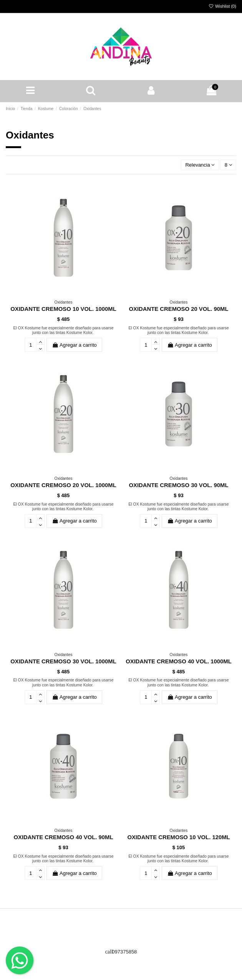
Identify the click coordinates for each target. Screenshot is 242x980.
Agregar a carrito (74, 345)
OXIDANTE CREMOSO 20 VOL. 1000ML (63, 485)
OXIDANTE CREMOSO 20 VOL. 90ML (179, 309)
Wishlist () (222, 6)
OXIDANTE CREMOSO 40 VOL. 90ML (64, 837)
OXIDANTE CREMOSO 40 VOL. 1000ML (179, 661)
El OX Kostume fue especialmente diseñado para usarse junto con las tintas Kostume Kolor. (63, 330)
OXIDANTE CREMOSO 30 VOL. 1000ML (63, 661)
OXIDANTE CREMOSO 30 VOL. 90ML (179, 485)
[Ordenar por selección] (200, 165)
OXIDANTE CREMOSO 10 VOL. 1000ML (63, 309)
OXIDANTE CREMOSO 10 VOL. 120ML (178, 837)
